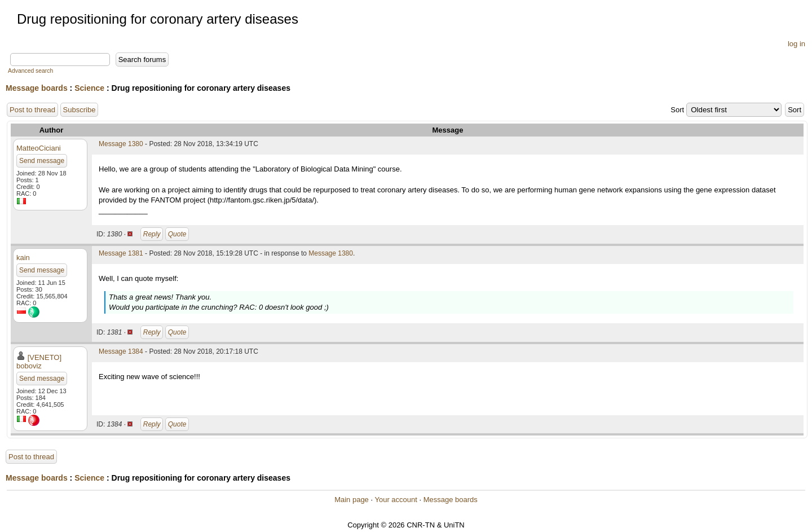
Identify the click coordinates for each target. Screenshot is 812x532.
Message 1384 (121, 351)
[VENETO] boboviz (39, 362)
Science (89, 88)
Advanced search (30, 71)
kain (23, 258)
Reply (152, 234)
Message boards (37, 88)
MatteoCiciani (39, 148)
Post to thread (32, 110)
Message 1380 (121, 144)
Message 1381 (121, 253)
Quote (177, 234)
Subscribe (80, 110)
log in (796, 44)
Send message (42, 161)
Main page (352, 500)
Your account (396, 500)
